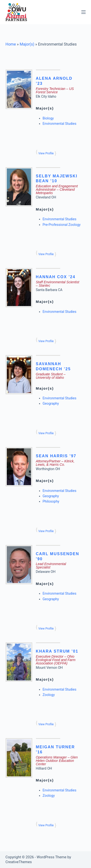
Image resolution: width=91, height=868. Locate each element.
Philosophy (51, 501)
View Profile (46, 153)
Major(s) (27, 44)
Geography (51, 403)
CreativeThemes (19, 862)
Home (11, 44)
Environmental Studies (60, 124)
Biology (48, 118)
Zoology (49, 695)
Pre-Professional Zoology (62, 225)
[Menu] (83, 12)
